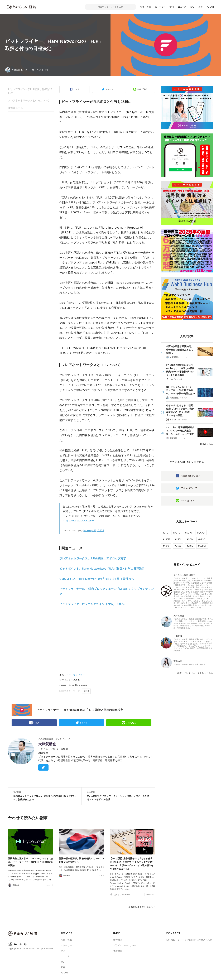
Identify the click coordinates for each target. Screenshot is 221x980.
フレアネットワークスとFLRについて (29, 100)
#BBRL (190, 546)
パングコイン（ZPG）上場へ (92, 604)
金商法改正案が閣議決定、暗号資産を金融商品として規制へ (180, 350)
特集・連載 (146, 7)
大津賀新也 (47, 744)
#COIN (190, 539)
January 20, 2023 (94, 530)
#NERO (189, 533)
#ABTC (177, 533)
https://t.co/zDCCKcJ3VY (79, 520)
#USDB (178, 546)
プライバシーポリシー (125, 945)
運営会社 (118, 940)
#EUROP (202, 546)
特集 (181, 379)
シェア (76, 89)
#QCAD (201, 533)
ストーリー (160, 7)
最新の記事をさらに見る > (142, 907)
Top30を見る (206, 444)
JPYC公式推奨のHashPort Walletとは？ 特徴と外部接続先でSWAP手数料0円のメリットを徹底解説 (180, 370)
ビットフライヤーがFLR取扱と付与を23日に (30, 91)
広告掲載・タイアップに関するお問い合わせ (189, 940)
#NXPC (166, 546)
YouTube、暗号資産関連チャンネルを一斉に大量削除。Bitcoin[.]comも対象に (180, 431)
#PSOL (178, 539)
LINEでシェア (188, 501)
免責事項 (118, 951)
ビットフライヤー (76, 675)
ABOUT (210, 7)
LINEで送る (142, 89)
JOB (192, 7)
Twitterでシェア (189, 488)
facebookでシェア (191, 476)
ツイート (109, 89)
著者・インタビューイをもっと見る (195, 673)
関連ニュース (15, 108)
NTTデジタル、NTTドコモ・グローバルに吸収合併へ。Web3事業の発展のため (180, 390)
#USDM (166, 539)
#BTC (165, 533)
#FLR (86, 691)
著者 (200, 7)
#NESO (202, 539)
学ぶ (172, 7)
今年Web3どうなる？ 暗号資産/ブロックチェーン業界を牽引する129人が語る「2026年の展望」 (180, 410)
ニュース (182, 7)
